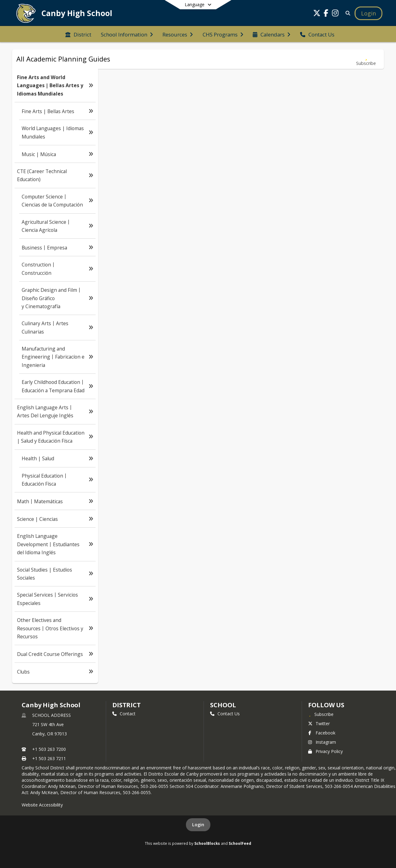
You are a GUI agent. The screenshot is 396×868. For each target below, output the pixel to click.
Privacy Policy (325, 751)
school (223, 705)
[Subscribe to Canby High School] (321, 714)
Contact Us (225, 714)
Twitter (319, 723)
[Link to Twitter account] (317, 14)
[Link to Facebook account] (326, 14)
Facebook (322, 733)
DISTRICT (127, 705)
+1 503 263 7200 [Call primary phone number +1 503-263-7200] (49, 749)
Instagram (322, 742)
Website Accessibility (42, 805)
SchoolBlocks (207, 843)
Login (198, 825)
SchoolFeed (240, 843)
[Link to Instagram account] (335, 14)
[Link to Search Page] (347, 13)
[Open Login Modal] (368, 13)
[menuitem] (78, 34)
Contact (124, 714)
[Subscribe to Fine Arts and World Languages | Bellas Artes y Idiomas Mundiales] (366, 59)
